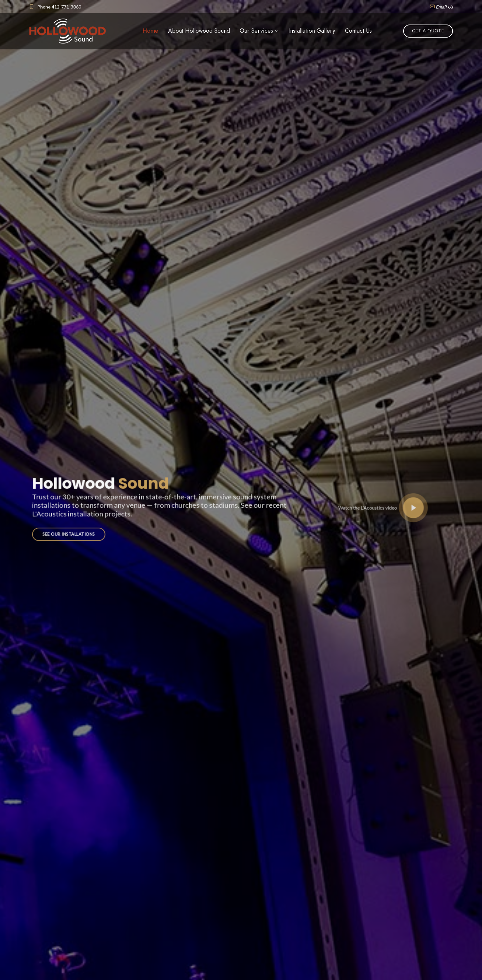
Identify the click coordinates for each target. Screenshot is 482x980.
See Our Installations (82, 531)
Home (150, 31)
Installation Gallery (312, 31)
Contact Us (358, 31)
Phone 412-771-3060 (59, 7)
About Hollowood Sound (199, 31)
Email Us (444, 7)
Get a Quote (428, 31)
